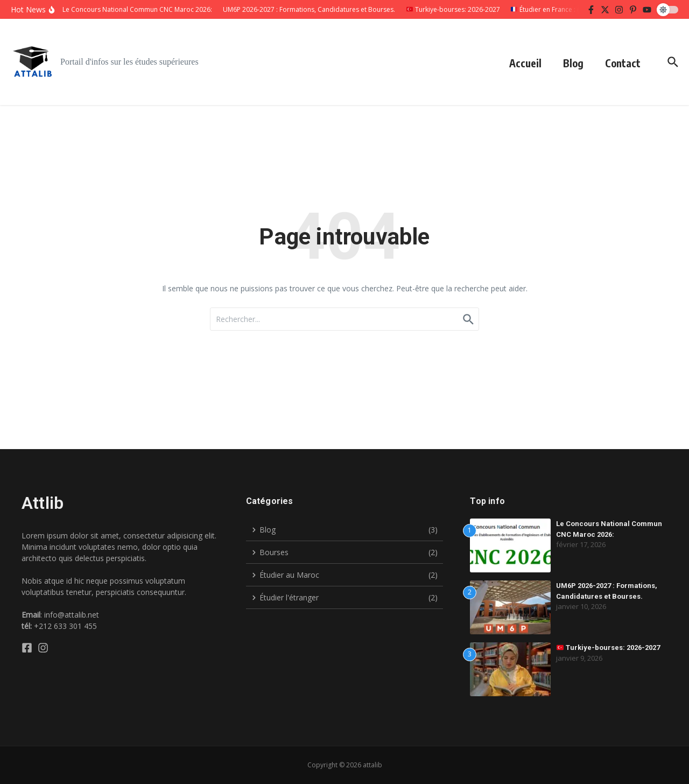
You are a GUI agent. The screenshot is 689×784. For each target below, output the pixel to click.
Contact (623, 63)
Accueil (525, 63)
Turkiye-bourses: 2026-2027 (608, 647)
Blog (573, 63)
